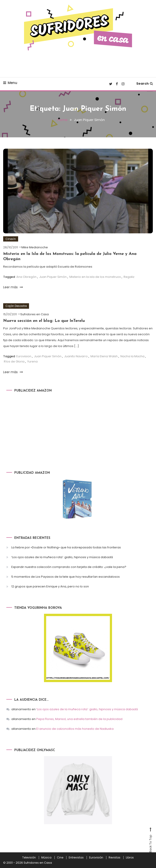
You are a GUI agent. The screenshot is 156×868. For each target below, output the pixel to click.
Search (145, 84)
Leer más (13, 287)
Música (46, 858)
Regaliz (129, 277)
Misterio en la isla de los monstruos (95, 277)
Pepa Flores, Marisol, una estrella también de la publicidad (79, 719)
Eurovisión (96, 858)
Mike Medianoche (35, 247)
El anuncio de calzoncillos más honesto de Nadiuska (75, 729)
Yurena (32, 361)
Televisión (29, 858)
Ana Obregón (26, 277)
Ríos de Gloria (14, 361)
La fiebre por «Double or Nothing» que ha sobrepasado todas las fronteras (66, 547)
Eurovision (24, 356)
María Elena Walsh (104, 356)
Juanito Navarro (76, 356)
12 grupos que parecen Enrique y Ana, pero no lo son (50, 586)
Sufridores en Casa (35, 314)
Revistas (115, 858)
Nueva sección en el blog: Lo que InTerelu (44, 321)
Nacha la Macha (132, 356)
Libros (130, 858)
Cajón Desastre (16, 306)
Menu (10, 83)
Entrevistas (76, 858)
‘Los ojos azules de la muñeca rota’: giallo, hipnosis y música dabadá (62, 557)
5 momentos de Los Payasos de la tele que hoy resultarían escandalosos (66, 577)
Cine (60, 858)
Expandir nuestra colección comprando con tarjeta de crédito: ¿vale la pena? (69, 567)
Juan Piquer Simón (53, 277)
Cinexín (11, 239)
